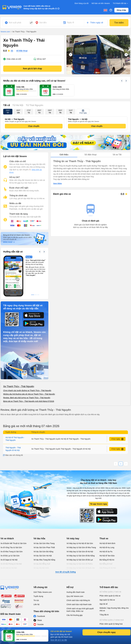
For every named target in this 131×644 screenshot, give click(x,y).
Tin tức (36, 562)
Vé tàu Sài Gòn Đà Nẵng (43, 513)
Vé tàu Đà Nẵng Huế (42, 525)
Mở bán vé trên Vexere (101, 3)
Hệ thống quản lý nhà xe (110, 553)
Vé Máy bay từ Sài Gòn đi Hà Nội (80, 513)
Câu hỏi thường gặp (75, 577)
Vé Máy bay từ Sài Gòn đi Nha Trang (81, 509)
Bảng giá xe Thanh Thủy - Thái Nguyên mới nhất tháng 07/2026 (29, 363)
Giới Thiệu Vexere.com (43, 554)
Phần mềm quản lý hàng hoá (111, 585)
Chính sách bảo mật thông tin (78, 562)
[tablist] (91, 155)
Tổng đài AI (104, 576)
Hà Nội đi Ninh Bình (107, 505)
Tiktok (39, 582)
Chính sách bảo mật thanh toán (79, 566)
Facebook (41, 578)
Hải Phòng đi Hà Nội (108, 530)
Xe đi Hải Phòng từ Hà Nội (11, 525)
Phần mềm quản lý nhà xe (110, 557)
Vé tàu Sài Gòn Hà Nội (43, 517)
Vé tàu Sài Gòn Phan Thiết (44, 509)
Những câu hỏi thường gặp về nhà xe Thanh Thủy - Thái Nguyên (29, 356)
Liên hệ (36, 566)
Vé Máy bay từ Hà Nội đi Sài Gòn (80, 505)
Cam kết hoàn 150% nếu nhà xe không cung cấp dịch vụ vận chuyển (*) (40, 7)
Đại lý (102, 599)
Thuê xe (104, 500)
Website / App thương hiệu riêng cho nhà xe (114, 571)
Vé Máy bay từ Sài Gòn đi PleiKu (80, 525)
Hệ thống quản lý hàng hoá (112, 582)
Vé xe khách (7, 500)
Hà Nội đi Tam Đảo (107, 517)
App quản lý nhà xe (107, 561)
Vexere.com (5, 32)
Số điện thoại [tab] (91, 155)
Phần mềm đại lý (106, 594)
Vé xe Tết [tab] (117, 155)
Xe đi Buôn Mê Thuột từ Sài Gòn (13, 505)
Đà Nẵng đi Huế (106, 525)
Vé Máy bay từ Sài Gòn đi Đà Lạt (80, 521)
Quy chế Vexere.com (75, 558)
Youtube (40, 586)
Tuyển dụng (38, 558)
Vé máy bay (73, 500)
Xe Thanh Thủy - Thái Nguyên (19, 348)
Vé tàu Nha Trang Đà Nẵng (44, 521)
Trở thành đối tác (121, 3)
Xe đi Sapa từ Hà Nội (9, 521)
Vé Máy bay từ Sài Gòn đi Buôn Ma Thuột (81, 531)
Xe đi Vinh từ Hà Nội (9, 530)
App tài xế (103, 566)
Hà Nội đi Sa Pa (106, 513)
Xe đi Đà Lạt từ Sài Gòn (10, 517)
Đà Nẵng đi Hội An (107, 521)
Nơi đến (43, 23)
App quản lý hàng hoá (108, 590)
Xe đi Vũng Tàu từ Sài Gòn (11, 509)
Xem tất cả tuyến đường (65, 534)
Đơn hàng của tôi (82, 3)
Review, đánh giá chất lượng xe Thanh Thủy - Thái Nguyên (27, 359)
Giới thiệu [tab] (64, 155)
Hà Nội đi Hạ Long (107, 509)
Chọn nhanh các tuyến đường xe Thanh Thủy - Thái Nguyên (27, 352)
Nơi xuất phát (15, 23)
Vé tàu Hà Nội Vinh (41, 530)
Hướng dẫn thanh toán (76, 554)
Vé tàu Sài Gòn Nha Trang (44, 505)
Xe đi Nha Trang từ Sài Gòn (12, 513)
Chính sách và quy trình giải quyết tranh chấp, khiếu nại (80, 571)
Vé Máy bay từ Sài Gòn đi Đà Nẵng (81, 517)
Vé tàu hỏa (39, 500)
